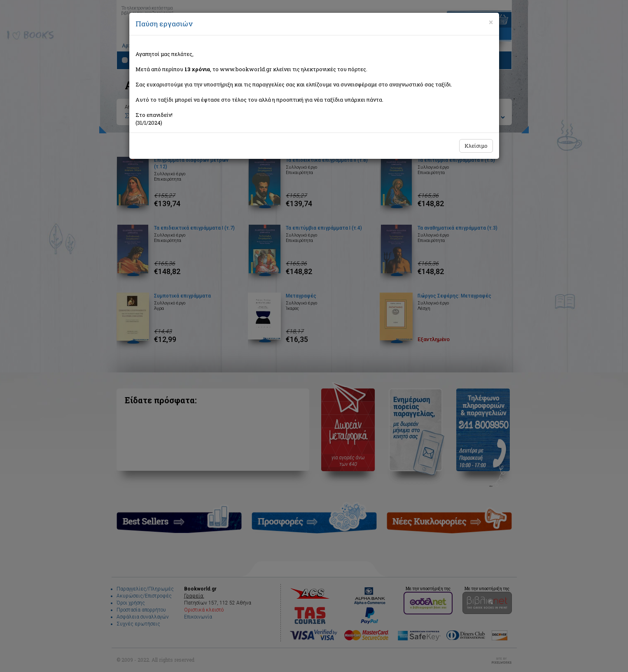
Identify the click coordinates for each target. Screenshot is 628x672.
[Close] (491, 22)
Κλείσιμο (476, 146)
